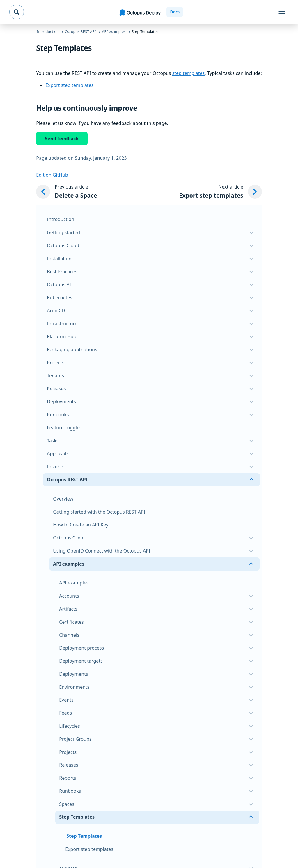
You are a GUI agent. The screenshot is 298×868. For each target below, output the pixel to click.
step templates (189, 73)
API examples (74, 583)
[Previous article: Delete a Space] (66, 192)
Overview (63, 499)
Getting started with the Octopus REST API (99, 512)
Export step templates (69, 85)
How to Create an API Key (81, 525)
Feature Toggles (64, 428)
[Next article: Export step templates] (220, 192)
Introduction (61, 219)
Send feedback (62, 139)
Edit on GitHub (52, 175)
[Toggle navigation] (282, 12)
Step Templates (84, 836)
